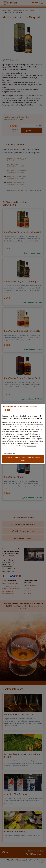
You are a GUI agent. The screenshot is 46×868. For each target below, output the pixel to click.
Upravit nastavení (10, 453)
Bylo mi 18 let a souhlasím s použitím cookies (23, 459)
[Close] (43, 408)
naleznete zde (31, 446)
